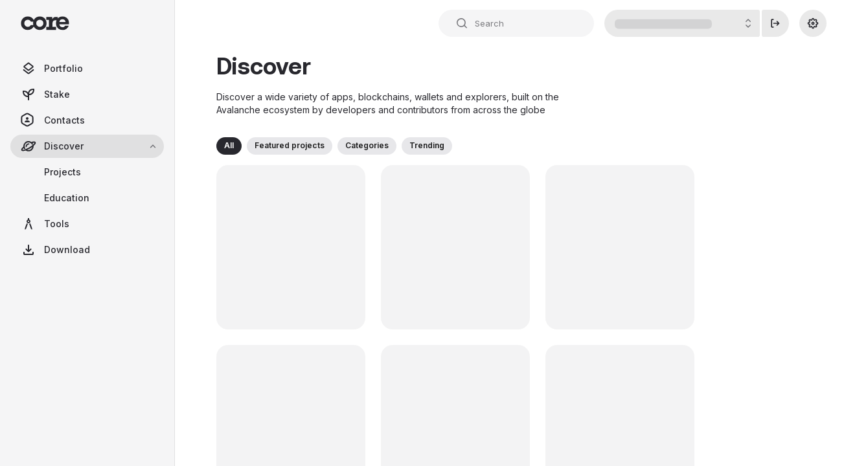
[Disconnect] (775, 23)
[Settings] (813, 23)
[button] (229, 146)
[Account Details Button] (682, 23)
